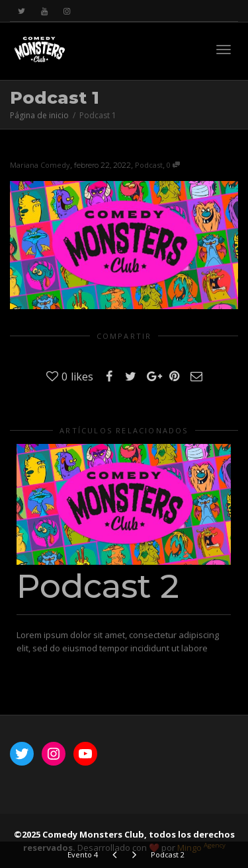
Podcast (149, 165)
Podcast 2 (98, 586)
